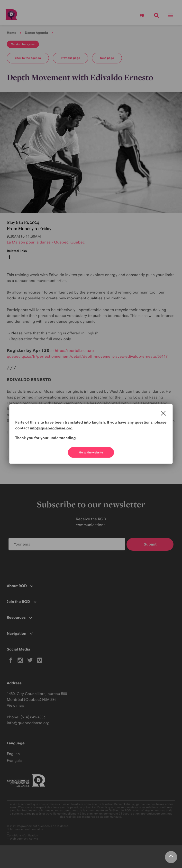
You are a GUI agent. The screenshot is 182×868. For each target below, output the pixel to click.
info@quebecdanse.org (51, 428)
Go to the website (91, 452)
